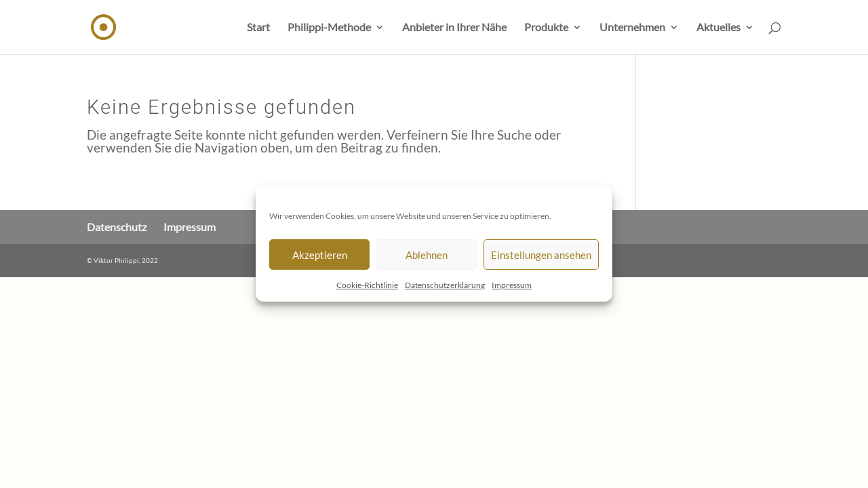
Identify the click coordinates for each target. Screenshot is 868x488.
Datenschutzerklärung (445, 285)
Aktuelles (718, 28)
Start (258, 28)
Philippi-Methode (329, 28)
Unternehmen (632, 28)
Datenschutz (117, 227)
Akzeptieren (320, 255)
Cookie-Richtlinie (367, 285)
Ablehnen (427, 255)
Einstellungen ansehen (541, 255)
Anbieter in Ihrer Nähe (454, 28)
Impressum (512, 285)
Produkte (546, 28)
